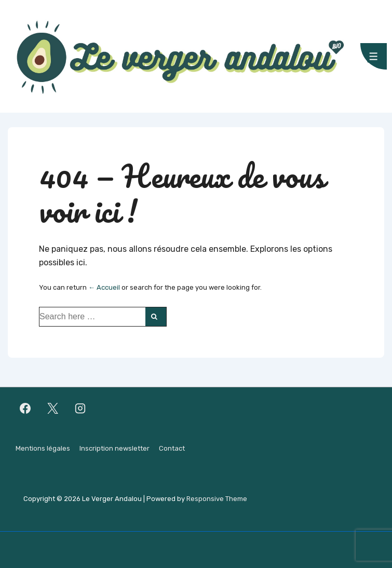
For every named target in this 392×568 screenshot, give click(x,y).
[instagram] (80, 409)
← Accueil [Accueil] (104, 287)
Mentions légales (43, 448)
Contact (172, 448)
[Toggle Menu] (374, 56)
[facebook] (25, 409)
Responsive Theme (217, 499)
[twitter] (53, 409)
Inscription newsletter (114, 448)
